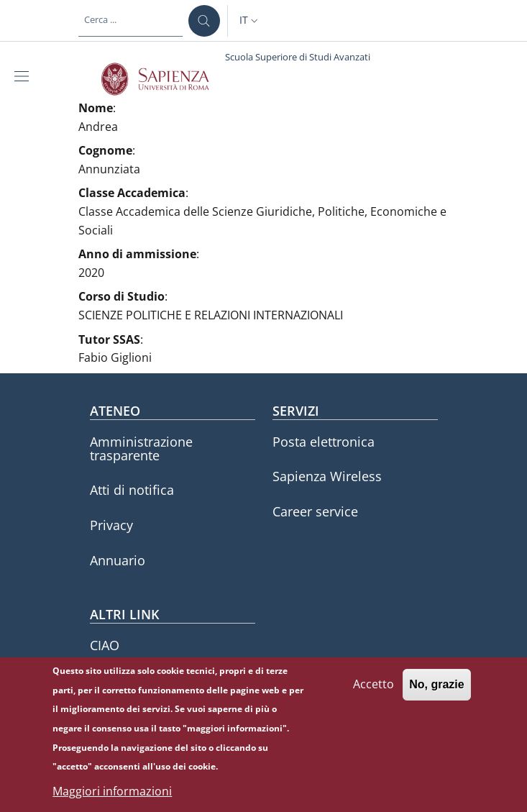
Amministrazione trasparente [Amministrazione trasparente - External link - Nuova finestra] (141, 448)
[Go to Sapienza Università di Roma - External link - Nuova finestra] (164, 79)
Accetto (374, 693)
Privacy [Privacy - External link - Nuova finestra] (111, 525)
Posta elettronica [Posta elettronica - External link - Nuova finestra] (324, 442)
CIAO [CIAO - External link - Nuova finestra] (105, 645)
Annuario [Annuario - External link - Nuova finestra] (118, 560)
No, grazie (436, 694)
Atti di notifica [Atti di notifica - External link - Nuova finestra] (132, 490)
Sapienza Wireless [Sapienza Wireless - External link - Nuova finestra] (327, 476)
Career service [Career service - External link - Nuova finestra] (315, 511)
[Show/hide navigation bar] (24, 76)
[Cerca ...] (204, 21)
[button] (250, 21)
